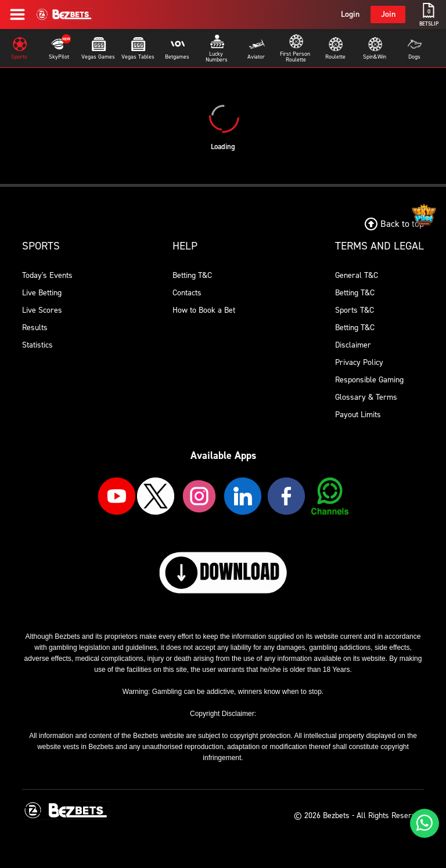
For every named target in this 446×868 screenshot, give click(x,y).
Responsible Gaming (369, 380)
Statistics (37, 345)
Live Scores (42, 310)
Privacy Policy (359, 362)
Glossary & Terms (366, 397)
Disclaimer (353, 345)
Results (35, 328)
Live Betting (42, 293)
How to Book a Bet (204, 310)
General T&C (357, 275)
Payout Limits (358, 415)
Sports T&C (355, 310)
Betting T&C (192, 275)
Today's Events (47, 275)
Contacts (187, 293)
